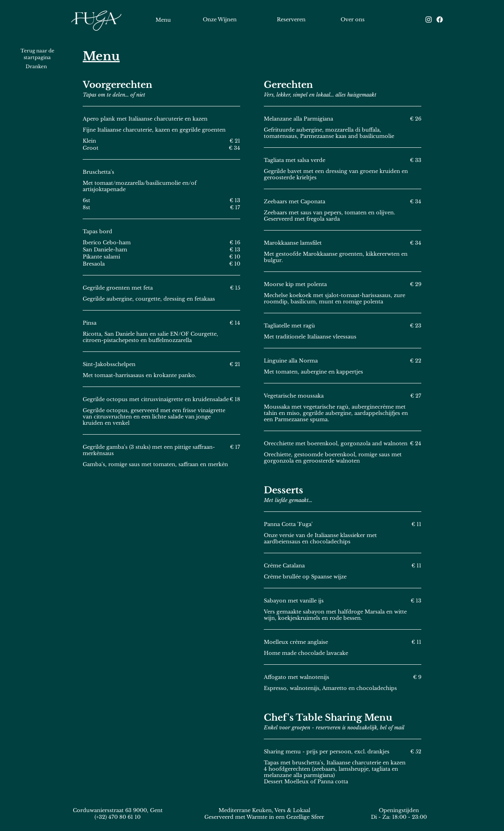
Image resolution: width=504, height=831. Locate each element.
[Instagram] (429, 20)
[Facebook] (440, 20)
